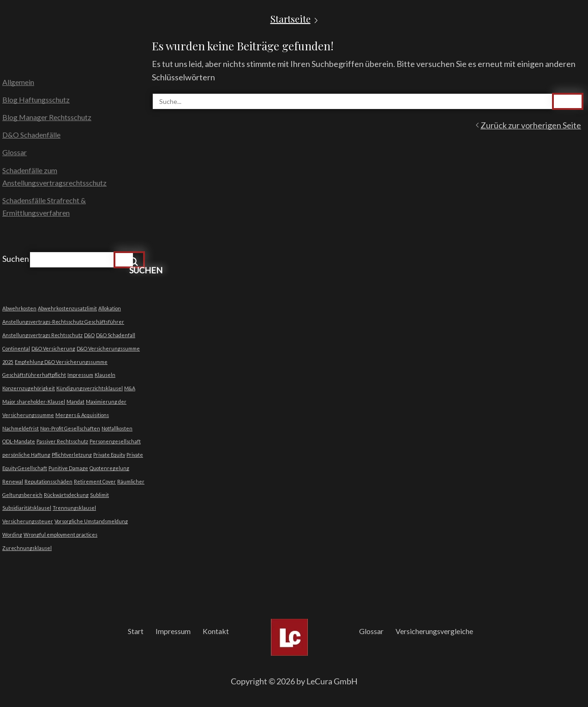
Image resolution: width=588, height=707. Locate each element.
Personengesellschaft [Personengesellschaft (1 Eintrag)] (115, 441)
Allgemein (18, 82)
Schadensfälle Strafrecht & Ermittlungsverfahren (44, 206)
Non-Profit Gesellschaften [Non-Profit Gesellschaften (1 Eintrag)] (70, 428)
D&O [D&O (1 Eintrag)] (89, 335)
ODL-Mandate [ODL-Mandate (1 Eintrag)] (19, 441)
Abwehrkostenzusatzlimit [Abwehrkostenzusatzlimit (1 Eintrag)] (67, 308)
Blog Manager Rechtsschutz (47, 117)
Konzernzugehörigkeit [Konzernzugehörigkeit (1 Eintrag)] (29, 388)
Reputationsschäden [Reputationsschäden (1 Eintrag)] (48, 481)
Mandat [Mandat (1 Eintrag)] (75, 402)
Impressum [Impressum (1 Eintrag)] (80, 375)
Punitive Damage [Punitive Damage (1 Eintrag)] (68, 468)
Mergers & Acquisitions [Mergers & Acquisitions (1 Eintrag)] (82, 415)
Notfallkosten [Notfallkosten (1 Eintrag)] (117, 428)
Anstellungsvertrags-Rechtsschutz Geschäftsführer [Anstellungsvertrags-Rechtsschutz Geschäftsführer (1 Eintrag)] (63, 322)
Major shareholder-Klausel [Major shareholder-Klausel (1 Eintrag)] (34, 402)
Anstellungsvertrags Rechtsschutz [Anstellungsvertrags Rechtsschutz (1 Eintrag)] (42, 335)
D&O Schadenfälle (31, 135)
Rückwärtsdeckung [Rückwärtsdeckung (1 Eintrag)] (66, 495)
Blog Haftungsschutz (36, 100)
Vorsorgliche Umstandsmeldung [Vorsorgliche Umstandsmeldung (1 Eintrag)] (91, 521)
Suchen (16, 259)
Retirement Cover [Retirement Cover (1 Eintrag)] (95, 481)
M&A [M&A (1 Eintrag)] (130, 388)
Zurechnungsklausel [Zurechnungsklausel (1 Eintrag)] (27, 548)
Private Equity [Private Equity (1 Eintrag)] (109, 455)
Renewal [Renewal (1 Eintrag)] (13, 481)
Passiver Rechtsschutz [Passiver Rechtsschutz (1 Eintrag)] (62, 441)
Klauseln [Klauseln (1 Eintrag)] (105, 375)
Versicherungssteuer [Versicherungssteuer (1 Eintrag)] (28, 521)
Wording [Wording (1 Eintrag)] (12, 535)
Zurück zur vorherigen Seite (531, 125)
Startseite (291, 19)
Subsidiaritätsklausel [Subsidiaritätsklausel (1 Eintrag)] (27, 508)
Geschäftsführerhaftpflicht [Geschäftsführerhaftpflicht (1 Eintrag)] (34, 375)
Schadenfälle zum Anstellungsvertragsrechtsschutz (54, 176)
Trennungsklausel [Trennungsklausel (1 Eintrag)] (74, 508)
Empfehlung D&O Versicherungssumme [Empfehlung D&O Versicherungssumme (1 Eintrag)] (61, 362)
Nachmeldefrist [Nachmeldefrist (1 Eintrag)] (21, 428)
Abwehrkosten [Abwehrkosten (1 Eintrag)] (19, 308)
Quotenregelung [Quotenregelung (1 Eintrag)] (109, 468)
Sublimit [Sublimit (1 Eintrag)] (99, 495)
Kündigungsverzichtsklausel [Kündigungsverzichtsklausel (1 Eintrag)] (90, 388)
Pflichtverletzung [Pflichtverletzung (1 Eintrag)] (72, 455)
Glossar (15, 152)
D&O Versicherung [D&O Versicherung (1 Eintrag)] (53, 348)
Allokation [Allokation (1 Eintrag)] (110, 308)
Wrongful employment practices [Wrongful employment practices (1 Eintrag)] (60, 535)
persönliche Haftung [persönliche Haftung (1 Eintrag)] (26, 455)
